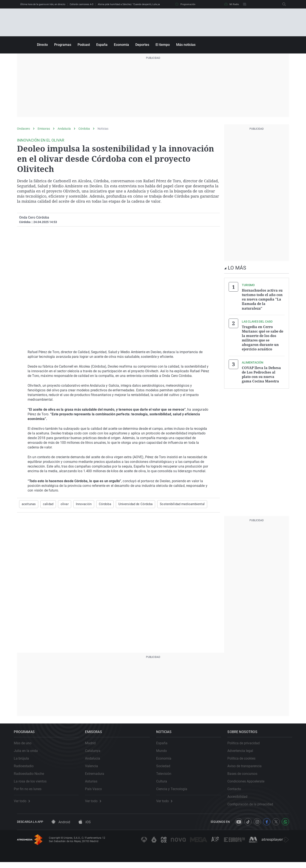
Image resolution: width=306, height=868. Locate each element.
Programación (185, 4)
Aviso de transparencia (248, 769)
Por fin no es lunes (31, 792)
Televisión (167, 777)
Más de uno (26, 746)
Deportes (142, 45)
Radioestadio (27, 769)
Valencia (95, 769)
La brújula (25, 761)
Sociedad (166, 769)
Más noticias (186, 45)
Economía (121, 45)
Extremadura (98, 777)
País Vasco (97, 792)
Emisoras (44, 129)
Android (61, 828)
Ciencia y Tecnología (175, 792)
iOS (85, 828)
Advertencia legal (243, 754)
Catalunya (96, 754)
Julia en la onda (29, 754)
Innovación (81, 504)
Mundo (165, 754)
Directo (42, 45)
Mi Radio (232, 4)
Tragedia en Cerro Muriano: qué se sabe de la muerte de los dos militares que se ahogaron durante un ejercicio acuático (263, 336)
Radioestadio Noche (32, 777)
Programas (63, 45)
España (102, 45)
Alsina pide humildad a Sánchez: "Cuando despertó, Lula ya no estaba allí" (137, 4)
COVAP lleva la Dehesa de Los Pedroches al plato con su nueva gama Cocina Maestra (261, 371)
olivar (63, 504)
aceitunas (28, 504)
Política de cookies (245, 761)
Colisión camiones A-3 (81, 4)
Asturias (94, 784)
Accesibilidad (241, 800)
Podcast (84, 45)
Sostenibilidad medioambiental (174, 504)
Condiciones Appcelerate (249, 784)
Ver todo (25, 804)
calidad (47, 504)
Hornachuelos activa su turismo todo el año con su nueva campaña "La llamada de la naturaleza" (262, 299)
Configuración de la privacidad (253, 807)
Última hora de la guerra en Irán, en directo (43, 4)
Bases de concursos (246, 777)
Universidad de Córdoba (131, 504)
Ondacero (23, 129)
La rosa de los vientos (33, 784)
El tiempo (163, 45)
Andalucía (64, 129)
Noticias (103, 129)
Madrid (93, 746)
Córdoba (84, 129)
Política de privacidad (247, 746)
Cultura (165, 784)
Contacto (237, 792)
